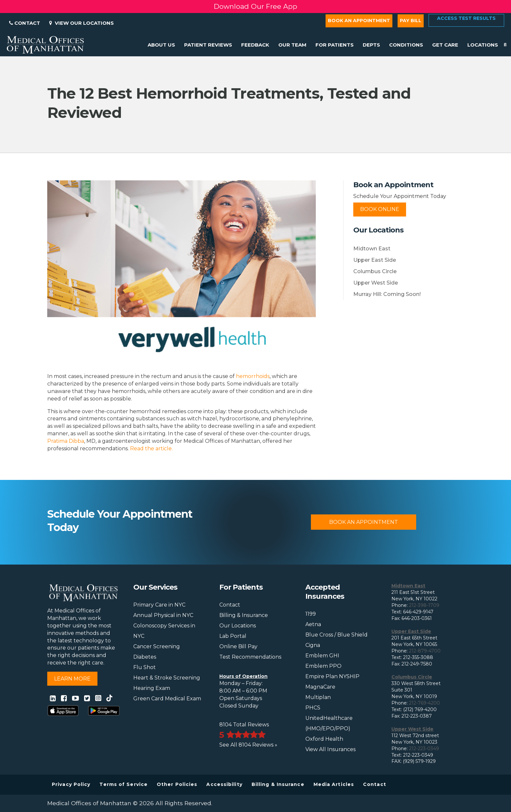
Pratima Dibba (66, 441)
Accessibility (224, 784)
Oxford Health (324, 739)
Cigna (313, 645)
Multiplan (318, 697)
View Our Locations (81, 23)
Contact (25, 23)
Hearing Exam (152, 688)
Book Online (380, 209)
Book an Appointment (359, 21)
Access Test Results (466, 18)
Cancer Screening (157, 646)
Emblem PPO (323, 666)
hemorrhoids (253, 376)
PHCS (313, 708)
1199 (311, 614)
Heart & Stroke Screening (167, 678)
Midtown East (372, 249)
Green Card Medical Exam (167, 699)
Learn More (72, 679)
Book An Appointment (364, 522)
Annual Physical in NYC (163, 615)
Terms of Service (124, 784)
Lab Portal (233, 636)
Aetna (313, 624)
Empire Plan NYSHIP (332, 676)
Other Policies (177, 784)
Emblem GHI (322, 656)
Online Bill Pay (238, 646)
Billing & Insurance (244, 615)
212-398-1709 (424, 605)
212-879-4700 (425, 651)
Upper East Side (375, 260)
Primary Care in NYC (159, 605)
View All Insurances (330, 749)
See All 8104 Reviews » (248, 745)
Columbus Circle (375, 271)
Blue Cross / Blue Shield (336, 635)
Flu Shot (145, 667)
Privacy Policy (71, 784)
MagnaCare (320, 687)
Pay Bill (411, 21)
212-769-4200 (424, 703)
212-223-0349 (424, 749)
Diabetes (145, 657)
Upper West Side (376, 283)
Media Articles (334, 784)
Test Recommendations (250, 657)
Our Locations (238, 626)
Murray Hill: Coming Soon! (387, 294)
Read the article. (151, 448)
